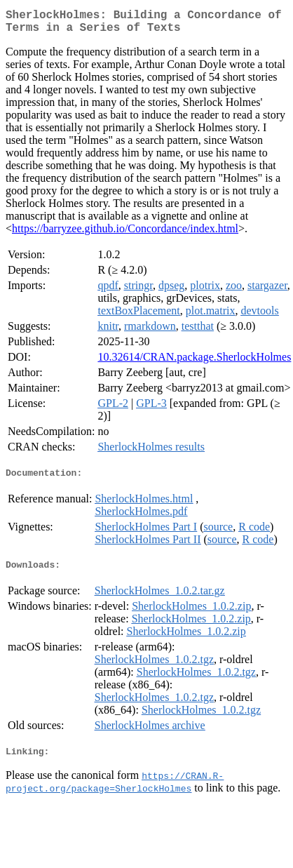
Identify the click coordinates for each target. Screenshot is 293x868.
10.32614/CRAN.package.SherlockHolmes (194, 362)
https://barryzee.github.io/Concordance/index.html (125, 234)
